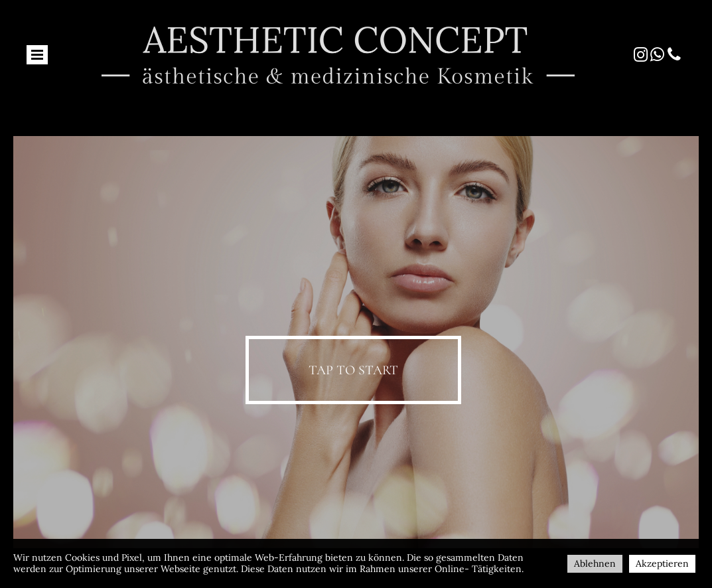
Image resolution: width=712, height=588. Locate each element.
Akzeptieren (662, 563)
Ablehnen (595, 563)
